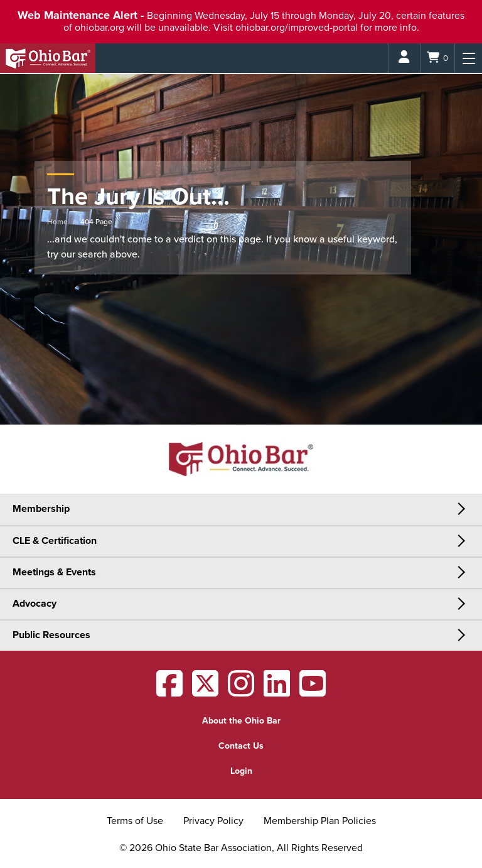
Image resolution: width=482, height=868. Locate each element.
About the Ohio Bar (241, 721)
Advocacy (35, 604)
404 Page (96, 222)
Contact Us (241, 746)
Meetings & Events (54, 572)
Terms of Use (135, 821)
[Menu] (469, 58)
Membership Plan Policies (320, 821)
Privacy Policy (213, 821)
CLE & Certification (55, 541)
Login (241, 771)
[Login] (404, 58)
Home (57, 222)
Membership (41, 509)
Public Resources (51, 635)
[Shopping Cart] (437, 58)
